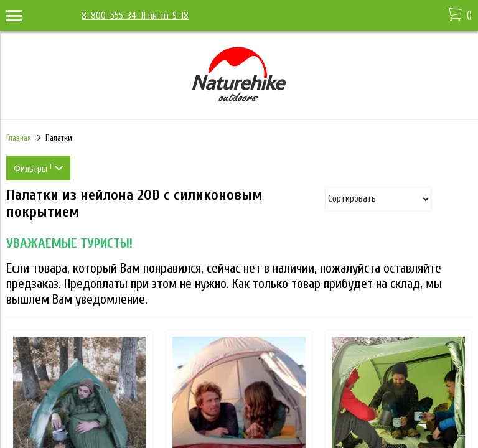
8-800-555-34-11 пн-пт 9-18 (135, 16)
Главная (19, 138)
